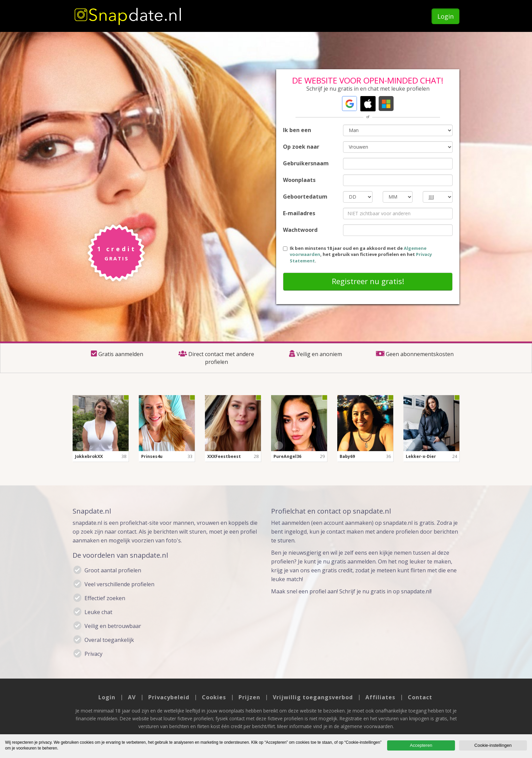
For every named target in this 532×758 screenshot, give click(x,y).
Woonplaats (299, 180)
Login (445, 16)
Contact (420, 697)
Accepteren (421, 745)
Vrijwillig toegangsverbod (313, 697)
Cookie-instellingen (493, 745)
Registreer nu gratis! (368, 281)
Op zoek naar (301, 147)
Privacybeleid (169, 697)
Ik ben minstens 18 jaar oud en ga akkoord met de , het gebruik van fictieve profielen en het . (357, 254)
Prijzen (249, 697)
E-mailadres (299, 213)
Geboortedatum (305, 197)
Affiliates (380, 697)
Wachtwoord (300, 230)
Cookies (214, 697)
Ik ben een (297, 130)
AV (132, 697)
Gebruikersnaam (306, 163)
